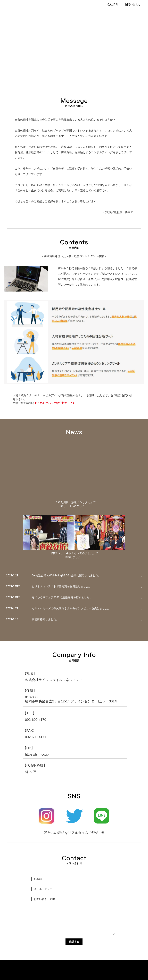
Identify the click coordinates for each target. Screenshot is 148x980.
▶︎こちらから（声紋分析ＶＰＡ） (55, 403)
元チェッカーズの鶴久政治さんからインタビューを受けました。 (71, 608)
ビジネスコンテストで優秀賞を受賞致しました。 (62, 586)
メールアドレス (43, 889)
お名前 (38, 879)
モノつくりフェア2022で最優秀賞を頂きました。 (62, 597)
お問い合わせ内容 (45, 899)
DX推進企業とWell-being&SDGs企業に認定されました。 (66, 575)
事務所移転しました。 (45, 619)
